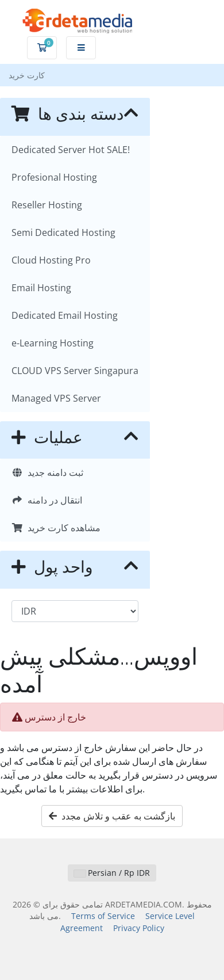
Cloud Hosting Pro (51, 260)
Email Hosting (41, 288)
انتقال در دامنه (47, 500)
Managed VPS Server (56, 398)
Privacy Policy (139, 928)
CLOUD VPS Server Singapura (75, 371)
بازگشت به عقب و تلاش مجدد (112, 816)
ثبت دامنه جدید (47, 472)
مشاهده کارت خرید (56, 528)
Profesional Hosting (54, 177)
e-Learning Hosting (53, 343)
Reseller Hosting (47, 205)
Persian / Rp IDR (112, 873)
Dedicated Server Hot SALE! (71, 150)
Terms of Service (103, 916)
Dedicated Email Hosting (65, 315)
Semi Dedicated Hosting (63, 232)
